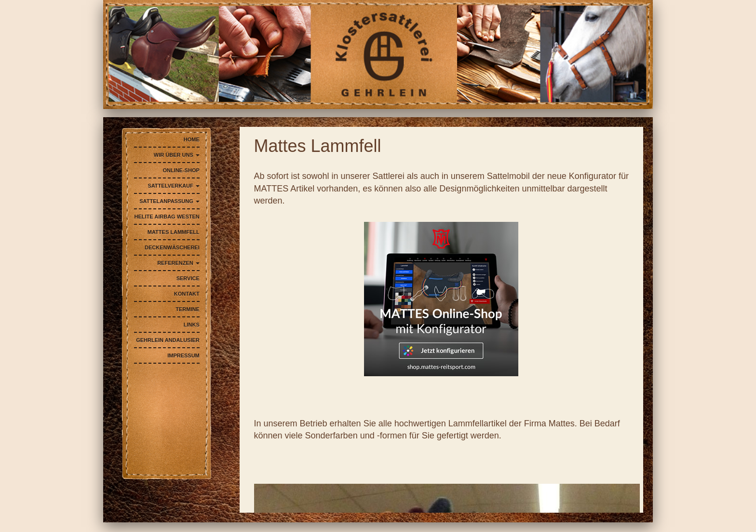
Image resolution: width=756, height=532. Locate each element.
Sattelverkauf (173, 186)
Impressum (183, 355)
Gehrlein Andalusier (168, 340)
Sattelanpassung (169, 201)
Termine (188, 309)
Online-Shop (181, 170)
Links (192, 325)
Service (188, 278)
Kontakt (187, 294)
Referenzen (178, 263)
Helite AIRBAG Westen (167, 217)
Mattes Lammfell (174, 232)
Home (192, 139)
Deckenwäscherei (172, 247)
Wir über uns (177, 155)
